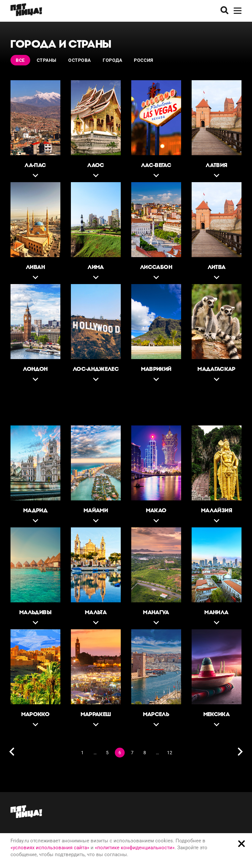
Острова (80, 60)
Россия (143, 60)
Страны (47, 60)
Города (112, 60)
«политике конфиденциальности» (135, 848)
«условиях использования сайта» (50, 848)
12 (170, 753)
